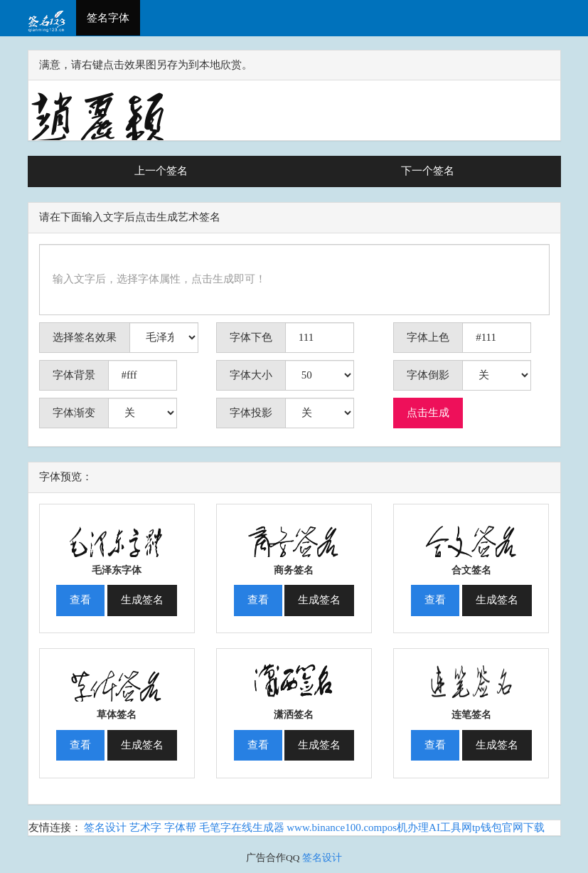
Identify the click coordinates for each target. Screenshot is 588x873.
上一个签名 (161, 171)
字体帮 (180, 827)
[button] (117, 532)
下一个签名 (428, 171)
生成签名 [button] (142, 600)
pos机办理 (405, 827)
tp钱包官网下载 (508, 827)
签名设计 (105, 827)
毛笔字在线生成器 (242, 827)
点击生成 (428, 413)
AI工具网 (450, 827)
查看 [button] (80, 600)
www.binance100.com (334, 827)
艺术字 (145, 827)
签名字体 (108, 18)
